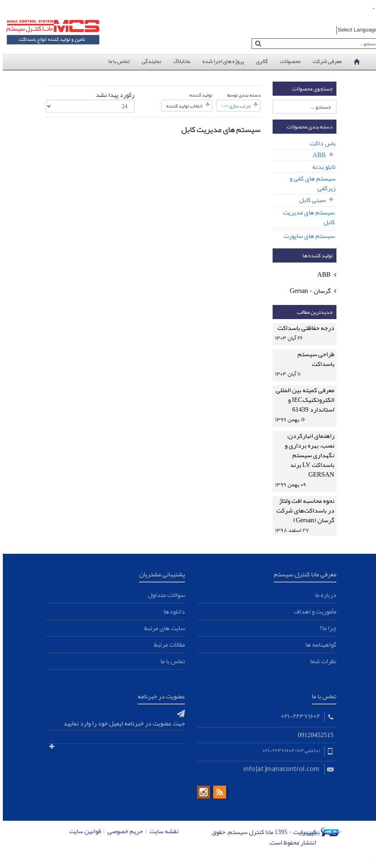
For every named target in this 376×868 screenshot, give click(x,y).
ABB (316, 155)
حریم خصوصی (122, 831)
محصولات (287, 61)
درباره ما (323, 595)
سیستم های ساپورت (306, 236)
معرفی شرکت (324, 61)
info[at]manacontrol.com (279, 768)
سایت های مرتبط (162, 628)
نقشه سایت (161, 831)
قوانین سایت (82, 831)
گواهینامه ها (318, 645)
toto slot (371, 9)
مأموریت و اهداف (312, 612)
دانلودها (171, 612)
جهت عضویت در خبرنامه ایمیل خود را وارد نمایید (121, 723)
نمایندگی (149, 61)
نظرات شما (320, 661)
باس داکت (320, 143)
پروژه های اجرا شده (220, 61)
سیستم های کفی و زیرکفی (310, 183)
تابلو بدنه (321, 167)
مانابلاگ (179, 61)
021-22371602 (297, 716)
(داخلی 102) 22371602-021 (288, 750)
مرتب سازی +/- (233, 106)
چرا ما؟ (325, 628)
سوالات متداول (164, 595)
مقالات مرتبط (167, 645)
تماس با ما (116, 61)
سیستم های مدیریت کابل (306, 217)
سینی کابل (310, 200)
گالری (259, 61)
